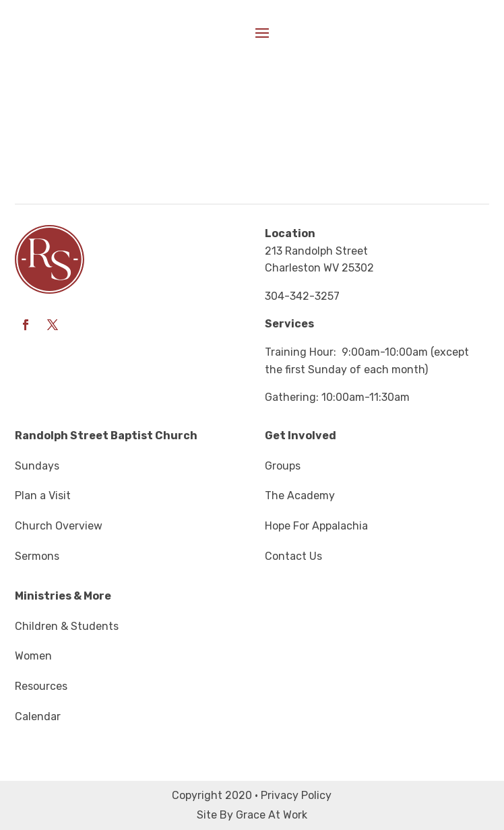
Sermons (37, 556)
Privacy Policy (296, 795)
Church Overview (59, 526)
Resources (41, 686)
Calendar (38, 716)
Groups (283, 466)
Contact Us (293, 556)
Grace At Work (272, 815)
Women (33, 656)
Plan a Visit (43, 496)
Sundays (37, 466)
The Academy (300, 496)
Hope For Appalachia (316, 526)
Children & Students (67, 626)
